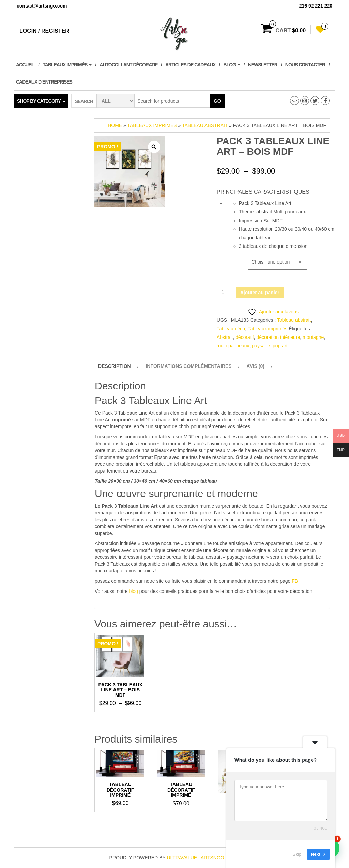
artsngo (213, 858)
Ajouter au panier (260, 293)
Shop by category (39, 101)
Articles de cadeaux (190, 65)
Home (115, 125)
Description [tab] (115, 366)
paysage (261, 346)
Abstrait (225, 337)
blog (133, 591)
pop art (280, 346)
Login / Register (44, 31)
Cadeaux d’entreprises (44, 82)
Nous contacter (305, 65)
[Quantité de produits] (225, 292)
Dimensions (230, 257)
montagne (313, 337)
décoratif (245, 337)
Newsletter (263, 65)
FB (295, 581)
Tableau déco (231, 329)
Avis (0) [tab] (255, 366)
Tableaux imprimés (67, 65)
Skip (297, 854)
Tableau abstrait (205, 125)
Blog (232, 65)
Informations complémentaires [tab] (188, 366)
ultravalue (182, 858)
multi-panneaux (233, 346)
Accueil (25, 65)
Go (217, 101)
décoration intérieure (278, 337)
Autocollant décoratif (128, 65)
